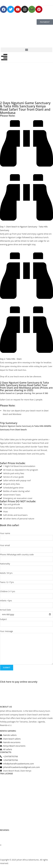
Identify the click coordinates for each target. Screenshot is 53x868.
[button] (26, 50)
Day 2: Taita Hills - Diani (11, 359)
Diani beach (21, 430)
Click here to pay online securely (19, 682)
